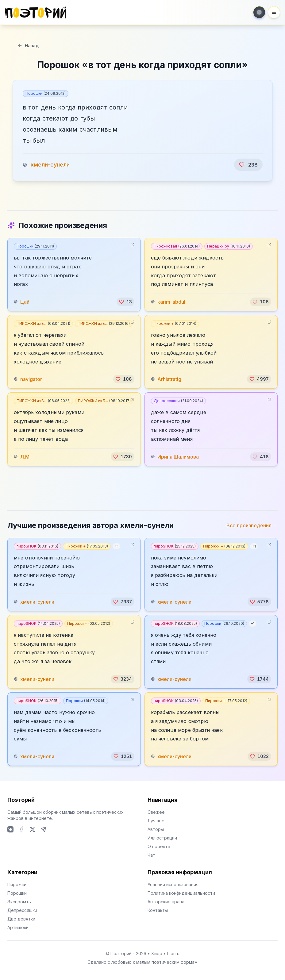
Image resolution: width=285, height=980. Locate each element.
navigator (31, 379)
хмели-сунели (50, 165)
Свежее (156, 812)
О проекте (159, 846)
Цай (25, 302)
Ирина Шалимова (178, 457)
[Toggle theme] (259, 12)
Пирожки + (175, 323)
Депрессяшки (178, 401)
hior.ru (173, 953)
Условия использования (173, 884)
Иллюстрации (162, 838)
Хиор (157, 953)
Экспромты (19, 902)
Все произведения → (252, 525)
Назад (28, 46)
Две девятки (21, 919)
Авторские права (166, 902)
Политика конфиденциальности (181, 893)
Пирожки (17, 884)
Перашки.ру (229, 246)
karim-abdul (171, 302)
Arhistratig (169, 379)
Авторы (156, 829)
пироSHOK (37, 546)
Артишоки (18, 927)
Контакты (158, 910)
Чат (151, 855)
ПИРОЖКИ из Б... (43, 323)
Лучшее (156, 821)
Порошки (46, 93)
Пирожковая (177, 246)
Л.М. (25, 457)
